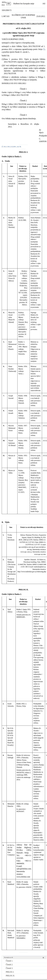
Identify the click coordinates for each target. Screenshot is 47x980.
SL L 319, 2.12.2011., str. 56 (12, 147)
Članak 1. (9, 961)
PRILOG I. (10, 972)
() (44, 49)
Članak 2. (9, 965)
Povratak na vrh (8, 957)
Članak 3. (9, 968)
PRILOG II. (10, 976)
